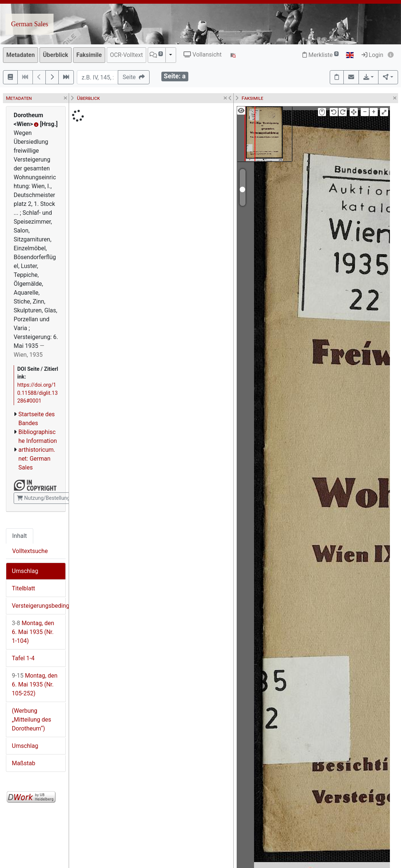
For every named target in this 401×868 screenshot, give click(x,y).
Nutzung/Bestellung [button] (43, 498)
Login (372, 55)
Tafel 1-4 (23, 658)
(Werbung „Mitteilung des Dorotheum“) (31, 720)
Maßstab (23, 763)
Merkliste (321, 55)
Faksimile (89, 55)
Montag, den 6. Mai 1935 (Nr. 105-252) (35, 684)
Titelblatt (23, 588)
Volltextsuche (30, 551)
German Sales (30, 24)
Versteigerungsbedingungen (39, 606)
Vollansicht (203, 55)
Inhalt (20, 536)
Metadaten (20, 55)
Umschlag (25, 571)
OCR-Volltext (126, 55)
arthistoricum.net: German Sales (37, 459)
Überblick (55, 55)
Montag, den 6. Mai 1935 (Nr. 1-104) (33, 632)
